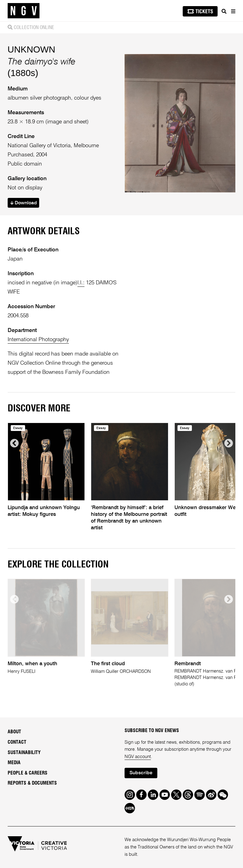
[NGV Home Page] (24, 11)
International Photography (38, 340)
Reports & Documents (32, 783)
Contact (17, 742)
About (14, 732)
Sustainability (24, 753)
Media (14, 763)
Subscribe (141, 773)
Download (24, 203)
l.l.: (81, 283)
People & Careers (28, 773)
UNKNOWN (32, 49)
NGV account (138, 757)
